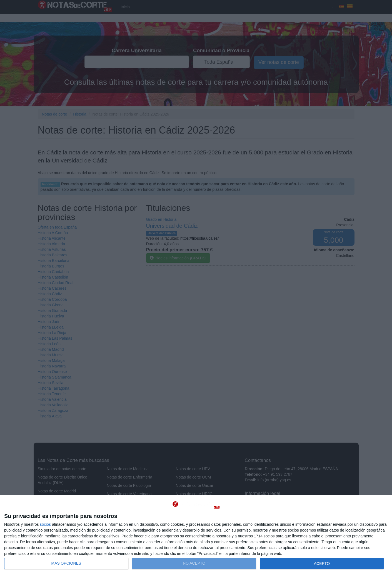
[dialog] (196, 536)
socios (45, 524)
